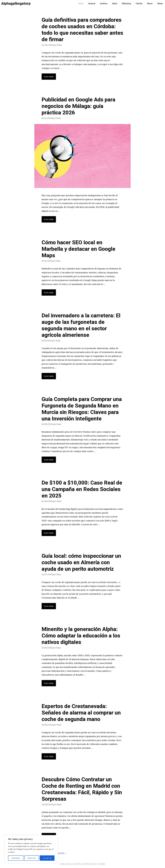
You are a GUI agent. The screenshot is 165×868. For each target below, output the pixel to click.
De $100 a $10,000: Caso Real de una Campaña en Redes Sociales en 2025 (82, 489)
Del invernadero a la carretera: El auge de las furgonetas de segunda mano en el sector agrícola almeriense (81, 325)
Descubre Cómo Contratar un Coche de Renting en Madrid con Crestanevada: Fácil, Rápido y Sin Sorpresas (82, 789)
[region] (31, 849)
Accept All (47, 858)
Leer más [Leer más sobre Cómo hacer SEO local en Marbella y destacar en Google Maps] (49, 292)
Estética (104, 4)
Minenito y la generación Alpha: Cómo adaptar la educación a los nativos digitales (81, 636)
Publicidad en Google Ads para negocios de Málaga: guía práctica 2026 (78, 106)
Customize (16, 858)
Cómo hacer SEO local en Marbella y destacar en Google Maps (78, 249)
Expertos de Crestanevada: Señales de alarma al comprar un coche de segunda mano (81, 713)
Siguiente (61, 853)
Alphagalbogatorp (16, 4)
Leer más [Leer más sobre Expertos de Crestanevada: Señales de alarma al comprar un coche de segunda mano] (49, 756)
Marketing (126, 4)
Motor (150, 4)
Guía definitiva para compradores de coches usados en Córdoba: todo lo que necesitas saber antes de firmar (82, 30)
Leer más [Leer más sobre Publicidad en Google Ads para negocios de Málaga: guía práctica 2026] (49, 219)
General (92, 4)
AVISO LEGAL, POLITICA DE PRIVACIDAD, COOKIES (82, 864)
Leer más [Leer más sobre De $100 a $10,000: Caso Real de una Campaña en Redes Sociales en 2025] (49, 533)
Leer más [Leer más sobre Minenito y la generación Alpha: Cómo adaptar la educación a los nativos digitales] (49, 683)
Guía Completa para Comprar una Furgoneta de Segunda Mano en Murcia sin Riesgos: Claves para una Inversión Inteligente (82, 409)
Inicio (81, 4)
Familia (139, 4)
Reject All (32, 858)
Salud (115, 4)
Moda (160, 4)
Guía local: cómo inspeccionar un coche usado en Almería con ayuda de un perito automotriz (81, 563)
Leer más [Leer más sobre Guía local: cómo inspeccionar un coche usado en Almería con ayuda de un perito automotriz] (49, 606)
